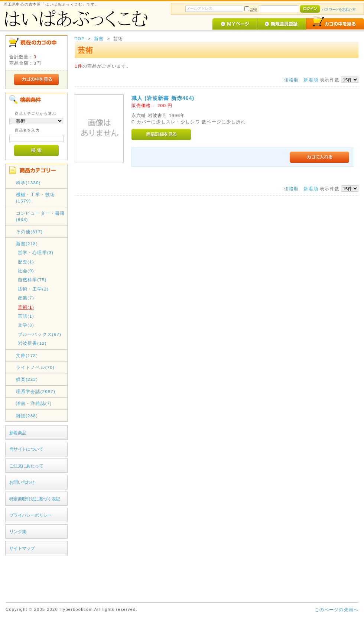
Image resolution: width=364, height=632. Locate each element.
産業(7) (26, 298)
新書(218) (27, 244)
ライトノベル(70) (35, 367)
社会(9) (26, 271)
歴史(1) (26, 262)
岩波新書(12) (32, 343)
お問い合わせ (22, 482)
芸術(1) (26, 307)
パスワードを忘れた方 (339, 9)
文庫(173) (27, 355)
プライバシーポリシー (30, 515)
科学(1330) (28, 183)
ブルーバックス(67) (40, 334)
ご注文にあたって (26, 466)
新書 (99, 38)
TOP (80, 38)
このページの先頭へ (337, 610)
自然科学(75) (32, 280)
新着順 (311, 80)
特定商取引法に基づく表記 (35, 499)
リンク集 (18, 531)
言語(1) (26, 316)
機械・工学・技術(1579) (35, 198)
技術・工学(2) (33, 289)
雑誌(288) (27, 416)
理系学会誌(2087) (36, 391)
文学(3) (26, 325)
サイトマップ (22, 548)
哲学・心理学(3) (36, 252)
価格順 (291, 80)
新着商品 (18, 433)
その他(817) (29, 232)
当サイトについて (26, 449)
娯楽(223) (27, 379)
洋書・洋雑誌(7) (34, 403)
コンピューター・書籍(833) (40, 216)
